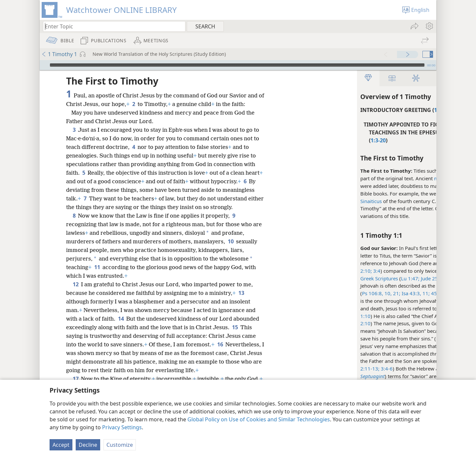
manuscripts (379, 178)
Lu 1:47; (341, 278)
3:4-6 (317, 369)
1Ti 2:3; (387, 263)
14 (121, 327)
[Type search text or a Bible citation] (111, 26)
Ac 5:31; (406, 308)
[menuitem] (429, 26)
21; (327, 293)
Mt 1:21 (376, 338)
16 (220, 353)
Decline (88, 445)
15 (235, 336)
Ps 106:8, (303, 293)
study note (408, 338)
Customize (120, 445)
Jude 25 (359, 278)
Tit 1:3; (417, 263)
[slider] (237, 65)
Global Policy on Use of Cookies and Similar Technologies (259, 419)
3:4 (307, 271)
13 (241, 301)
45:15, (368, 293)
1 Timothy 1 (59, 54)
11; (356, 293)
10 (231, 250)
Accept (61, 445)
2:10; (297, 271)
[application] (238, 65)
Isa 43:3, (341, 293)
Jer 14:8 (394, 293)
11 (97, 276)
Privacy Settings (122, 427)
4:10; (402, 263)
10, (318, 293)
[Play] (44, 65)
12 (76, 293)
